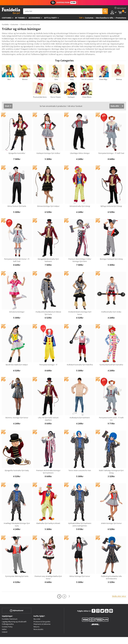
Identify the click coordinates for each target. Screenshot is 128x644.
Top (81, 18)
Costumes (7, 18)
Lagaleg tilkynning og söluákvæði (14, 615)
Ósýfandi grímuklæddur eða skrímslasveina (111, 570)
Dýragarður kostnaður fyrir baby (17, 463)
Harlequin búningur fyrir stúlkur (48, 146)
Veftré (4, 622)
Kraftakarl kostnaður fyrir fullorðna (80, 358)
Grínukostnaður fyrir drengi (80, 199)
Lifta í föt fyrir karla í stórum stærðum (48, 412)
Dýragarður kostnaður (17, 146)
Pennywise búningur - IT (48, 358)
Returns (36, 620)
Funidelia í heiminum (10, 612)
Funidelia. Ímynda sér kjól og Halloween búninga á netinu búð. (11, 11)
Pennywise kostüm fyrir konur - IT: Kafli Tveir (17, 253)
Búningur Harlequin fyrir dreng (111, 252)
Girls (56, 72)
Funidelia (5, 24)
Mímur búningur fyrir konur (80, 569)
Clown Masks (87, 90)
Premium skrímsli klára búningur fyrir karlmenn (48, 465)
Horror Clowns (56, 90)
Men (9, 72)
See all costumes (87, 72)
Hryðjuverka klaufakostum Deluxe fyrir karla (48, 306)
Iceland (5, 625)
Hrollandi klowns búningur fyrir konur (80, 306)
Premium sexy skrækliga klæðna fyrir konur (48, 570)
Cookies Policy (7, 620)
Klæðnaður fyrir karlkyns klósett (48, 516)
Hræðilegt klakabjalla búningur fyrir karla (17, 518)
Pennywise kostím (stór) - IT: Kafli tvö (111, 412)
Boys (40, 72)
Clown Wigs (103, 72)
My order (37, 612)
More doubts (38, 622)
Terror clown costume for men (80, 463)
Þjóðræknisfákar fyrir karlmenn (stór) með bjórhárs (80, 518)
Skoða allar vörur (119, 589)
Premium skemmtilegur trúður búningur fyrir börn (80, 253)
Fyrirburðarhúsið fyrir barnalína (111, 358)
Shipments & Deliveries (42, 617)
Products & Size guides (42, 615)
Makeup (119, 72)
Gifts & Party (50, 18)
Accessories (34, 18)
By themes (20, 18)
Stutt (7, 99)
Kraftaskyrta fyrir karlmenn (80, 411)
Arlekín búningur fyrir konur (111, 516)
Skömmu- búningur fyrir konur (17, 411)
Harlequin (71, 90)
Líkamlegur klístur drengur (80, 146)
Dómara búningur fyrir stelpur (48, 199)
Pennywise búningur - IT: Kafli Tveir (111, 146)
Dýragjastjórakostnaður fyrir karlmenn (48, 253)
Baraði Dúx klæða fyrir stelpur (17, 358)
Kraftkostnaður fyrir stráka (111, 305)
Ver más (8, 47)
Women (25, 72)
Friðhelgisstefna (8, 617)
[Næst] (69, 589)
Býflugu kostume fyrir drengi (111, 199)
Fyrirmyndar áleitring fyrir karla (17, 569)
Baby (72, 72)
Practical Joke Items (40, 90)
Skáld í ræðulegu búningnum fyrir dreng (111, 465)
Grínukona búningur (17, 305)
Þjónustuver (17, 604)
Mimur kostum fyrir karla (17, 199)
